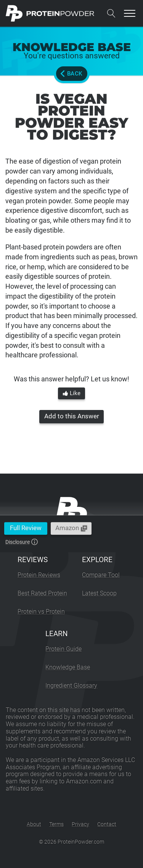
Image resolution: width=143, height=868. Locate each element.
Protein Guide (63, 649)
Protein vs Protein (41, 612)
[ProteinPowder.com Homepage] (50, 13)
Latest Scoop (99, 593)
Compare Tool (101, 575)
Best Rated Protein (42, 593)
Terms (56, 824)
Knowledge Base (68, 667)
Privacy (80, 824)
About (34, 824)
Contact (107, 824)
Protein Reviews (39, 575)
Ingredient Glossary (71, 686)
